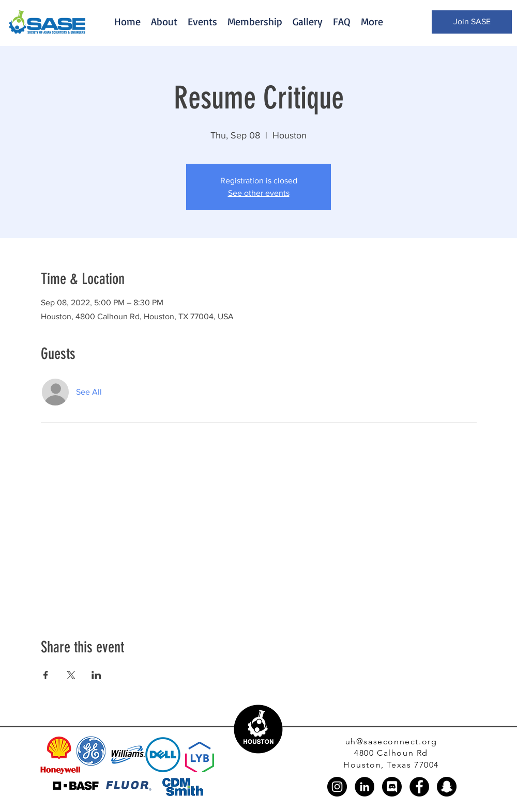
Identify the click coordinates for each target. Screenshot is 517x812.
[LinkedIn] (364, 787)
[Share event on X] (71, 675)
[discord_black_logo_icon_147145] (392, 787)
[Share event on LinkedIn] (96, 675)
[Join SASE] (472, 22)
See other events (259, 193)
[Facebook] (419, 787)
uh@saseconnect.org (391, 741)
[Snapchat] (447, 787)
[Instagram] (337, 787)
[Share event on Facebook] (46, 675)
